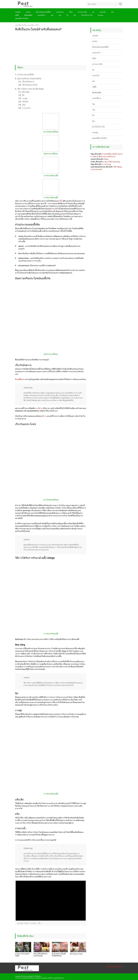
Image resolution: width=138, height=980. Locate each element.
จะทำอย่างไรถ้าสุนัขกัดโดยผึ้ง (22, 955)
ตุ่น (75, 15)
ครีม (22, 105)
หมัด (71, 12)
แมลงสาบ (60, 12)
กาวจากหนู (106, 164)
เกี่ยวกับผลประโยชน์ (28, 85)
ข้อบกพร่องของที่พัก (43, 12)
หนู (52, 15)
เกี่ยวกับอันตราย (26, 82)
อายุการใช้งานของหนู (111, 162)
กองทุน (18, 12)
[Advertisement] (51, 47)
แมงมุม (101, 15)
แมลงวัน (103, 12)
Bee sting (24, 92)
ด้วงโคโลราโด (87, 15)
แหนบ (28, 12)
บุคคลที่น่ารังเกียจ (22, 18)
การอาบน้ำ (24, 108)
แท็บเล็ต (23, 102)
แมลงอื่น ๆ (42, 15)
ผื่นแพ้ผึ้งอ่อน (20, 379)
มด (112, 12)
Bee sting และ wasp (76, 954)
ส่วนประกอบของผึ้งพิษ (25, 74)
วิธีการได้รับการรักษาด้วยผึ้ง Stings (29, 89)
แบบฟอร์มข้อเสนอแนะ (114, 967)
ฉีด (21, 95)
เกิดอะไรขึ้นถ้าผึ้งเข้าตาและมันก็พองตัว (40, 955)
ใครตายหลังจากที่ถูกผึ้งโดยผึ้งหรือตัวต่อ (59, 955)
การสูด (23, 98)
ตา (36, 408)
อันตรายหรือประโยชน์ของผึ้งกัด (28, 79)
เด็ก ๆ (44, 416)
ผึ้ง (61, 201)
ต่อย (53, 209)
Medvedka (28, 15)
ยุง (93, 12)
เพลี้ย (17, 15)
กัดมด (106, 159)
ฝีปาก (40, 408)
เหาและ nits (82, 12)
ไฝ (67, 15)
